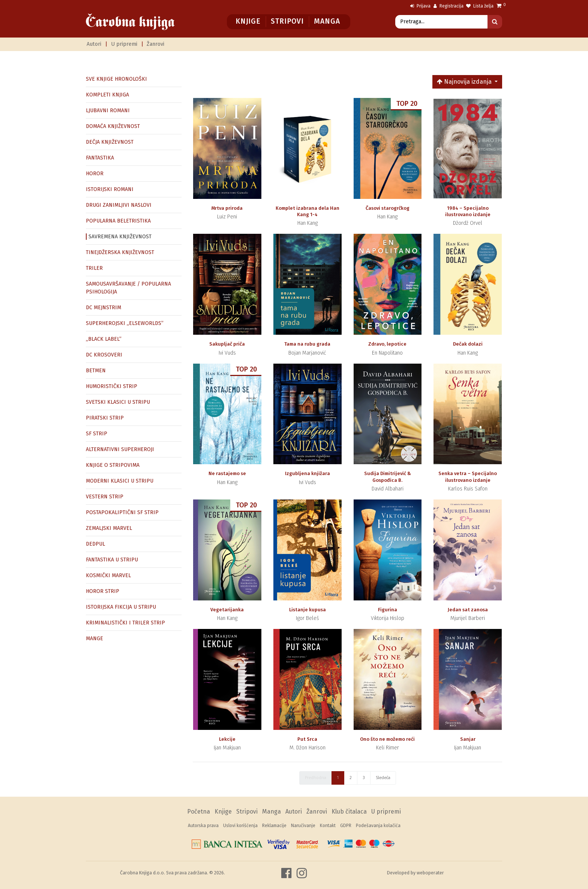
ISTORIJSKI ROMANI (110, 189)
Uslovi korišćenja (240, 826)
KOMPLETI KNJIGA (107, 95)
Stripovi (287, 21)
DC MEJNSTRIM (103, 308)
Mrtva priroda (227, 208)
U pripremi (124, 44)
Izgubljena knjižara (307, 473)
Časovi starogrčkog (388, 208)
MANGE (94, 639)
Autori (94, 44)
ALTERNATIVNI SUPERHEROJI (120, 449)
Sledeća (383, 778)
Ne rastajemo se (227, 473)
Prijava (420, 6)
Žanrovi (155, 44)
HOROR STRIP (103, 591)
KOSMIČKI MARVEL (108, 575)
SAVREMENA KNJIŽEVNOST (120, 237)
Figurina (388, 610)
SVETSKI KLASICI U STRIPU (118, 402)
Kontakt (328, 826)
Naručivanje (303, 826)
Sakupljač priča (227, 344)
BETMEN (96, 371)
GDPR (346, 826)
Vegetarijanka (227, 610)
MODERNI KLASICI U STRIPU (120, 481)
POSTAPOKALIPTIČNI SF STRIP (122, 512)
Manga (327, 21)
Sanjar (468, 739)
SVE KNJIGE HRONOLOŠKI (116, 79)
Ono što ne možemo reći (387, 739)
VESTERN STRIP (105, 497)
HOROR (95, 174)
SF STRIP (97, 434)
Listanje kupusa (307, 610)
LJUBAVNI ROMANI (108, 111)
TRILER (94, 268)
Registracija (448, 6)
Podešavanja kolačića (378, 826)
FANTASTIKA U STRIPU (112, 560)
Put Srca (307, 739)
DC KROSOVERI (104, 355)
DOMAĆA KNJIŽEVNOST (113, 126)
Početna (199, 812)
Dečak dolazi (468, 344)
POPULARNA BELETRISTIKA (118, 221)
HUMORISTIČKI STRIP (112, 386)
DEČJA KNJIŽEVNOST (110, 142)
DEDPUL (95, 544)
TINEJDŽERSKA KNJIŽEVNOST (120, 252)
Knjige (248, 21)
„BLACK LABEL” (104, 339)
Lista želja (480, 6)
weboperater (430, 873)
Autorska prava (203, 826)
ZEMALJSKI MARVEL (109, 528)
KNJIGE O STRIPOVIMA (113, 465)
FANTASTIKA (100, 158)
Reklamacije (274, 826)
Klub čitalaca (349, 812)
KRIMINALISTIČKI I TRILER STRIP (125, 623)
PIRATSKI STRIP (105, 418)
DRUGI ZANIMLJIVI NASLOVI (119, 205)
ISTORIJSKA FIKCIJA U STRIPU (121, 607)
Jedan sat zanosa (468, 610)
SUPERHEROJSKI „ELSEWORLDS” (125, 323)
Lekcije (227, 739)
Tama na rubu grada (307, 344)
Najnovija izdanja (465, 82)
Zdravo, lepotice (387, 344)
